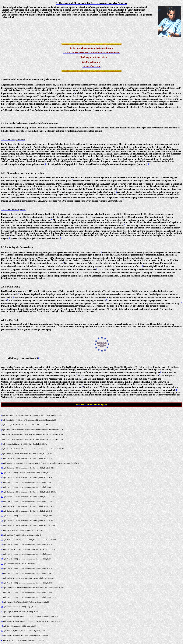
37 (2, 588)
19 (2, 501)
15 (2, 482)
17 (2, 492)
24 (2, 525)
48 (2, 640)
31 (2, 559)
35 (2, 578)
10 (2, 458)
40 (2, 602)
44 (2, 621)
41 (2, 607)
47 (2, 635)
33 (2, 568)
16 (2, 487)
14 (2, 477)
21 (2, 511)
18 (2, 497)
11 (2, 463)
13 (2, 473)
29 (2, 549)
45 (2, 626)
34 (2, 573)
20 (2, 506)
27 (2, 540)
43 (2, 616)
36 (2, 583)
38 (2, 592)
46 (2, 631)
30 (2, 554)
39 (2, 597)
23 (2, 521)
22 (2, 516)
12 (2, 468)
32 (2, 564)
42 (2, 612)
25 (2, 530)
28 (2, 544)
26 (2, 535)
